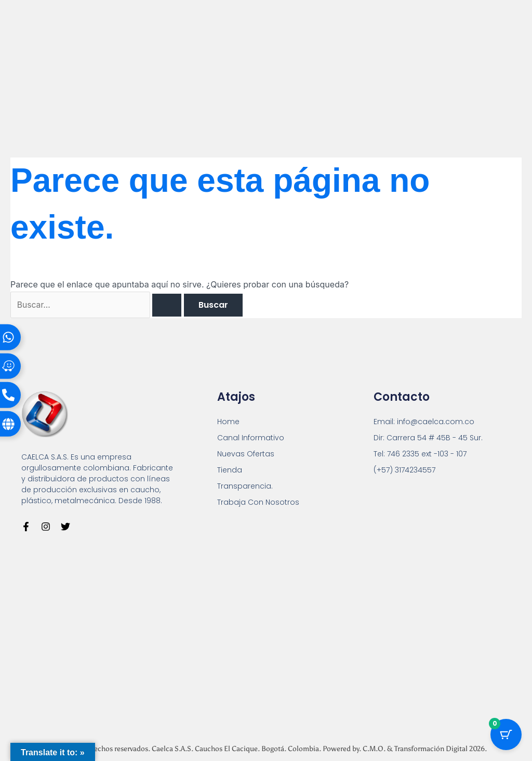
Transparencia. (245, 487)
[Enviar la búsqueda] (170, 305)
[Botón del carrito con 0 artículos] (506, 735)
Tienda (230, 470)
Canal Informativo (251, 438)
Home (228, 422)
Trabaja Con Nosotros (258, 503)
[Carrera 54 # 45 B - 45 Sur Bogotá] (266, 634)
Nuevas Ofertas (246, 454)
